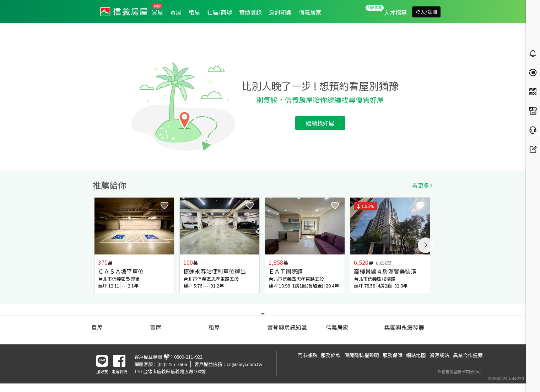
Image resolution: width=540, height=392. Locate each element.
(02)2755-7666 (172, 364)
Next (426, 245)
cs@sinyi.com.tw (244, 364)
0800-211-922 (188, 357)
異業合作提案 (468, 355)
